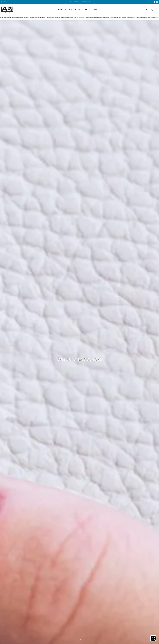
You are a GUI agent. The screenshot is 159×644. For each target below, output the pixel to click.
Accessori (69, 10)
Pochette (86, 10)
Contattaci (96, 10)
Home (60, 10)
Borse (77, 10)
